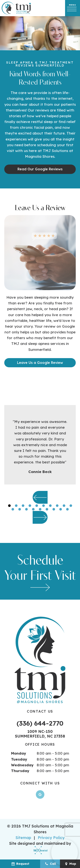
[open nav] (73, 8)
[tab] (9, 506)
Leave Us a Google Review (40, 363)
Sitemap (23, 838)
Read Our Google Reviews (40, 169)
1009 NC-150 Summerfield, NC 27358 (40, 734)
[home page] (16, 8)
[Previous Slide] (40, 497)
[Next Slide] (40, 517)
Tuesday (19, 759)
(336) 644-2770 (40, 723)
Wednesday (22, 765)
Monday (19, 753)
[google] (40, 794)
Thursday (20, 771)
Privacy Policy (51, 838)
